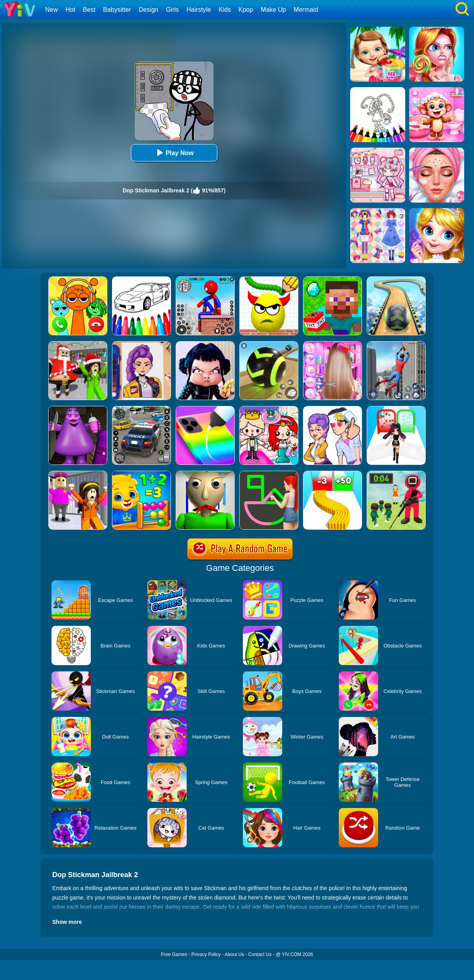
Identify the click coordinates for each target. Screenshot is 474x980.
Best (89, 10)
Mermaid (306, 10)
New (51, 10)
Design (149, 10)
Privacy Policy (206, 954)
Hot (70, 10)
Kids (225, 10)
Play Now (174, 153)
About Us (234, 954)
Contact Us (260, 954)
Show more (67, 922)
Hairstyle (199, 10)
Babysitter (117, 10)
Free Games (174, 954)
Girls (172, 10)
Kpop (246, 10)
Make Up (274, 10)
